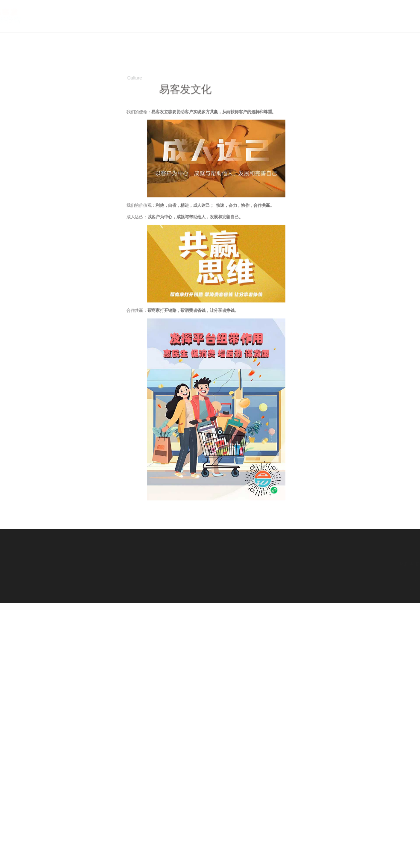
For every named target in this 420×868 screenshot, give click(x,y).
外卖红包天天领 (14, 559)
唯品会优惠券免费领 (27, 564)
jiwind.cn (382, 580)
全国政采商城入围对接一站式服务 (72, 559)
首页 (358, 25)
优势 (402, 25)
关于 (380, 25)
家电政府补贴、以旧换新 (87, 564)
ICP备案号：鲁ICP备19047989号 (374, 584)
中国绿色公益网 (56, 564)
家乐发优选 (37, 559)
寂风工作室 (29, 569)
